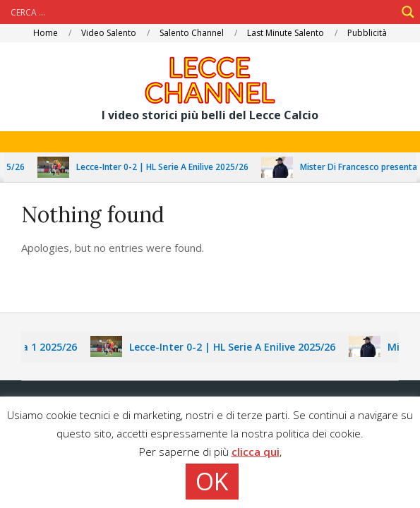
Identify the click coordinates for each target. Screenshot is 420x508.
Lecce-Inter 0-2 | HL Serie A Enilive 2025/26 (168, 167)
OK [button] (212, 481)
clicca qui (256, 452)
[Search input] (202, 12)
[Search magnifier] (408, 12)
